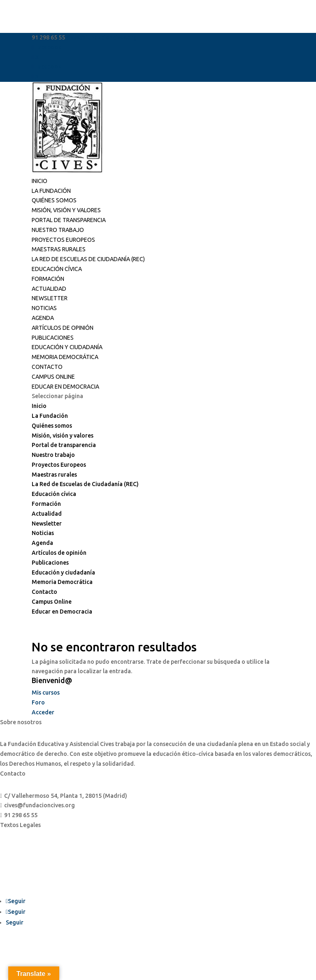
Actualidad (49, 289)
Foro (38, 702)
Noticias (44, 308)
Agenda (43, 318)
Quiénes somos (54, 200)
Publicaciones (53, 338)
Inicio (39, 181)
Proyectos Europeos (63, 240)
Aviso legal (15, 847)
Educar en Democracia (65, 387)
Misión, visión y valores (66, 210)
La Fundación (51, 191)
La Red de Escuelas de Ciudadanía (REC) (88, 259)
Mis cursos (46, 693)
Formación (48, 279)
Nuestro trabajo (58, 230)
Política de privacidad (30, 863)
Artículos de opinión (63, 328)
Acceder (43, 712)
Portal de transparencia (69, 220)
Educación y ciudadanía (67, 347)
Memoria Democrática (65, 357)
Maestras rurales (59, 249)
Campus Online (53, 377)
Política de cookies (26, 878)
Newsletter (50, 298)
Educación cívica (57, 269)
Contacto (47, 367)
